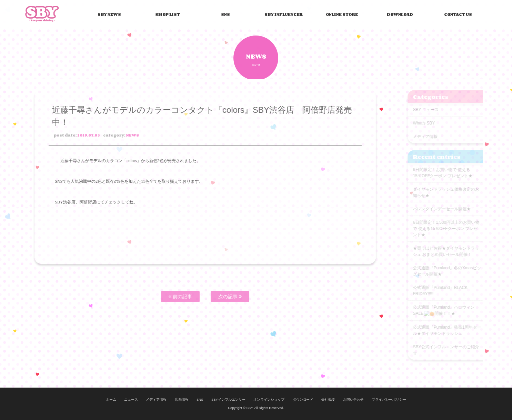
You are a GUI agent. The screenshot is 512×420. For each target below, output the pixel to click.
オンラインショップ (269, 399)
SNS (200, 399)
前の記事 (169, 297)
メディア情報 (156, 399)
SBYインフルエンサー (228, 399)
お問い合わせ (353, 399)
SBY (42, 13)
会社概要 (328, 399)
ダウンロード (303, 399)
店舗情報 (182, 399)
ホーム (111, 399)
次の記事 (219, 297)
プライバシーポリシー (389, 399)
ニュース (131, 399)
